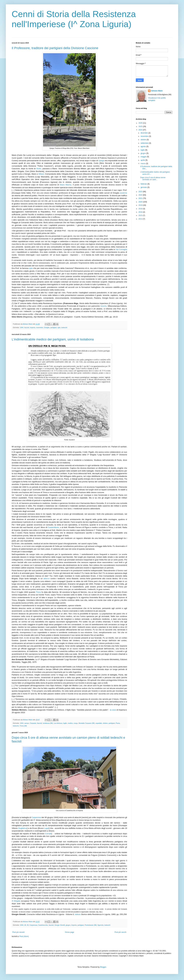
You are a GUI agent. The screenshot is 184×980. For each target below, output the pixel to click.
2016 (141, 212)
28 (25, 925)
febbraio (144, 184)
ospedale (99, 723)
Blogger (103, 967)
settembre (145, 143)
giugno (68, 925)
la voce (113, 710)
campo (27, 723)
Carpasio (33, 723)
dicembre (144, 133)
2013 (141, 219)
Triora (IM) (23, 726)
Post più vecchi (120, 932)
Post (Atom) (24, 936)
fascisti (27, 327)
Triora (38, 592)
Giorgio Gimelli (60, 925)
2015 (141, 215)
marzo (143, 164)
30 (28, 925)
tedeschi (64, 327)
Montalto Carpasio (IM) (87, 723)
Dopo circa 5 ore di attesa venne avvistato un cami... (153, 179)
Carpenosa (36, 817)
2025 (141, 127)
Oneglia (47, 327)
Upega (101, 161)
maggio (144, 157)
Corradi (48, 834)
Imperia (33, 327)
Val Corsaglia (121, 249)
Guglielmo (23, 828)
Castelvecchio (43, 925)
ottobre (105, 723)
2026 (141, 123)
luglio (65, 723)
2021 (141, 198)
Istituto (78, 914)
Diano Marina (66, 185)
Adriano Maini (157, 91)
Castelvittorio (53, 527)
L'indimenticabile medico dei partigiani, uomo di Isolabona (53, 339)
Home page (70, 932)
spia (31, 268)
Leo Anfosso (58, 723)
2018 (141, 209)
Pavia (118, 723)
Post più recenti (18, 932)
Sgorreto (101, 925)
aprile (143, 160)
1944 (22, 327)
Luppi (46, 828)
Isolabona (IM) (48, 723)
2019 (141, 205)
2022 (141, 195)
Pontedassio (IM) (91, 925)
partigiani (53, 327)
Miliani (41, 174)
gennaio (144, 187)
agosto (143, 146)
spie (59, 327)
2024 (141, 130)
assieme (123, 193)
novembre (40, 327)
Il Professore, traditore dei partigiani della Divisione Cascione (55, 48)
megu (76, 723)
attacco (47, 579)
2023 (141, 192)
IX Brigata (16, 901)
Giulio (39, 169)
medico (70, 723)
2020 (141, 202)
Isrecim (104, 306)
